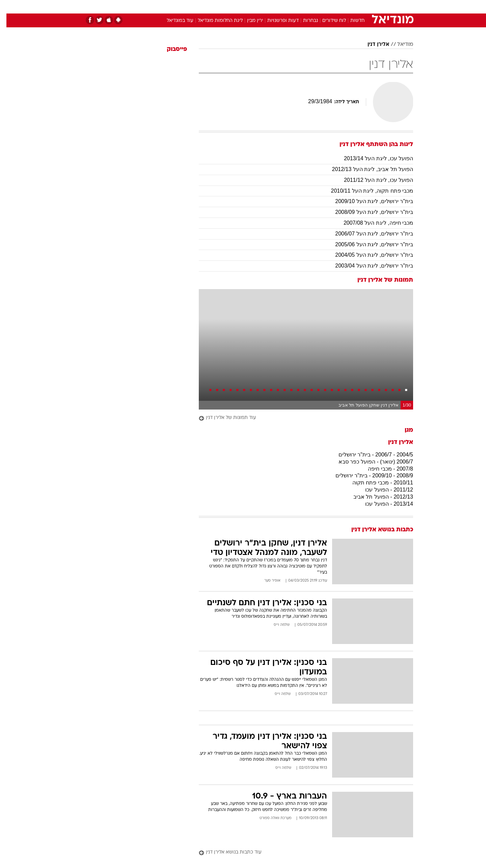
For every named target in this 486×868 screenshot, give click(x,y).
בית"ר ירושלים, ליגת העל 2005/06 (368, 244)
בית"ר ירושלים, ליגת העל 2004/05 (368, 255)
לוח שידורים (328, 21)
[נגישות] (9, 7)
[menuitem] (358, 7)
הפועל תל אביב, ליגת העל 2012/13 (366, 169)
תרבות (318, 7)
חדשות (362, 7)
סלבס (296, 7)
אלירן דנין (372, 45)
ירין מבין (249, 21)
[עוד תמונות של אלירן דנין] (300, 418)
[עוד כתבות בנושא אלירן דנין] (300, 853)
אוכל (260, 7)
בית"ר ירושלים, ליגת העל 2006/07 (368, 234)
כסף (278, 7)
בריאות (239, 7)
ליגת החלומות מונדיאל (214, 21)
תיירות (216, 7)
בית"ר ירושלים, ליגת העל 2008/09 (368, 212)
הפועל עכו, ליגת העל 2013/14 (372, 158)
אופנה (166, 7)
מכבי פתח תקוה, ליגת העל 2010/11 (366, 191)
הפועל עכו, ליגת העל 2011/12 (372, 180)
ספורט (340, 7)
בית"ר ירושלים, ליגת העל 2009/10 (368, 201)
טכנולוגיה (191, 7)
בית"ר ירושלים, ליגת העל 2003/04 (368, 266)
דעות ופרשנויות (277, 21)
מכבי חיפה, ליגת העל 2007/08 (372, 223)
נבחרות (304, 21)
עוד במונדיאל (174, 21)
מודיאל (399, 45)
